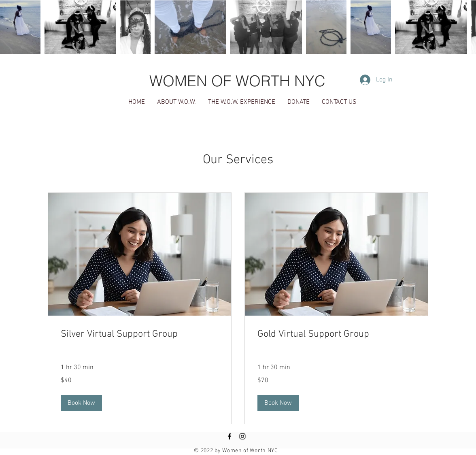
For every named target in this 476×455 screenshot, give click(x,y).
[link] (140, 335)
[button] (81, 403)
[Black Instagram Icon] (242, 436)
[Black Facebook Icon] (229, 436)
